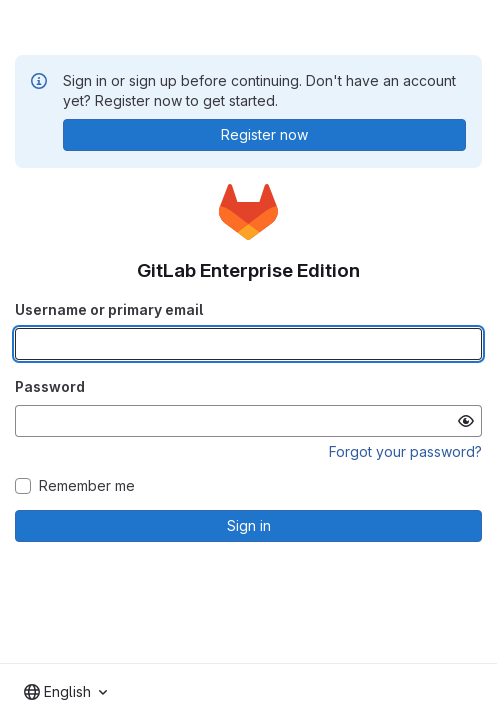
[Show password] (466, 421)
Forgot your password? (405, 451)
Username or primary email (109, 309)
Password (50, 386)
